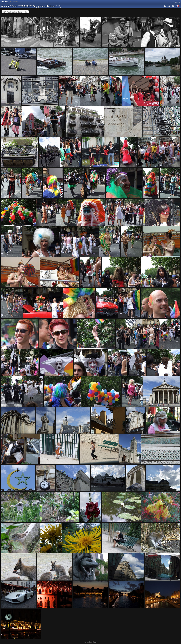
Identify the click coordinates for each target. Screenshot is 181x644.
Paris (14, 6)
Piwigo (95, 642)
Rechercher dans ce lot (17, 12)
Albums (4, 2)
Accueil (5, 6)
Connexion (176, 2)
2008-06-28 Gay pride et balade (37, 6)
